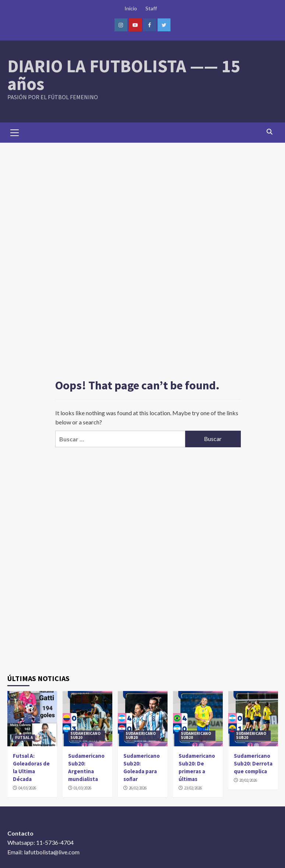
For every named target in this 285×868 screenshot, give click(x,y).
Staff (151, 8)
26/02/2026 (138, 788)
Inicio (131, 8)
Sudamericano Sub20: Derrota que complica (253, 763)
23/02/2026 (193, 788)
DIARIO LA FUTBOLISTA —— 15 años (124, 75)
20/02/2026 (248, 780)
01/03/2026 (82, 788)
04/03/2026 (27, 788)
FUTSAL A (24, 737)
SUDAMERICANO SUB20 (85, 735)
